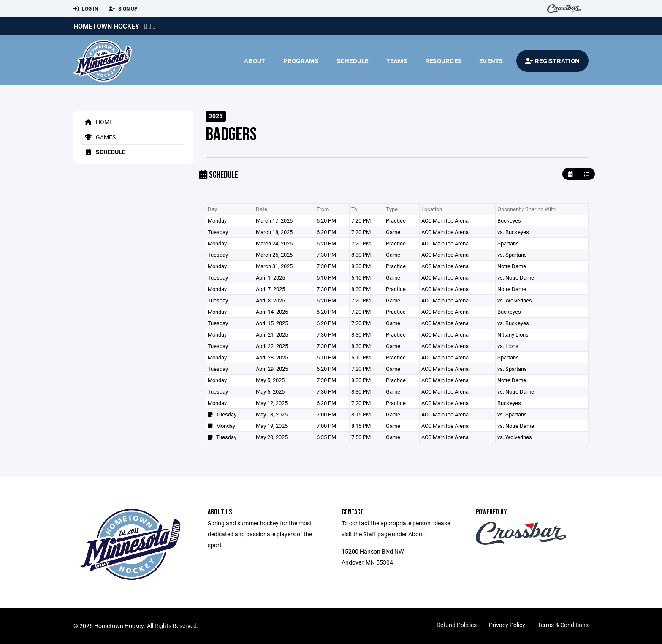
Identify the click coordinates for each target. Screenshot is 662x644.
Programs (301, 61)
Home (97, 122)
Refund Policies (457, 625)
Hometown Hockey (106, 26)
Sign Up (123, 9)
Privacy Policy (507, 625)
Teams (397, 61)
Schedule (353, 61)
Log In (86, 9)
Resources (443, 61)
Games (99, 137)
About (255, 61)
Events (491, 61)
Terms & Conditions (563, 625)
